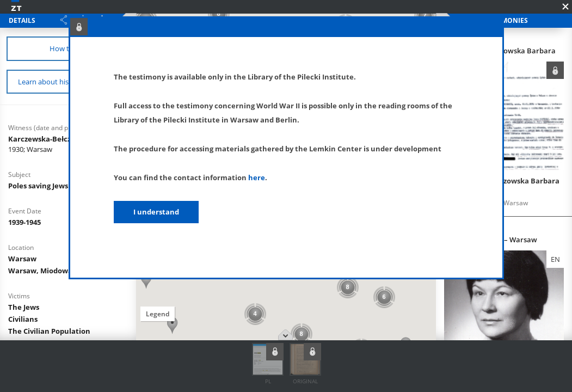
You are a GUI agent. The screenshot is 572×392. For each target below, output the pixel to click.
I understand (156, 212)
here (257, 177)
